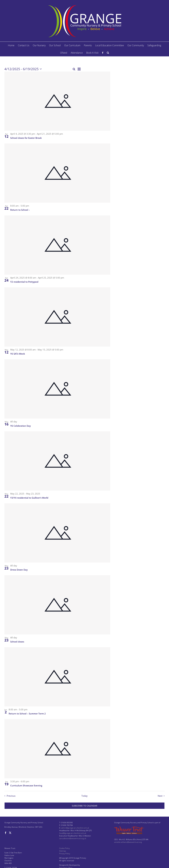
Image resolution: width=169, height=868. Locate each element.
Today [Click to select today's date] (84, 796)
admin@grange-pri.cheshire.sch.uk (75, 828)
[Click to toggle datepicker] (24, 69)
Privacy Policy (65, 854)
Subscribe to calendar (85, 806)
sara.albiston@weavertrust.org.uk (73, 838)
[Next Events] (162, 796)
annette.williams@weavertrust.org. (128, 842)
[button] (108, 53)
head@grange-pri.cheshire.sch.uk (73, 833)
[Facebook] (6, 833)
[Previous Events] (9, 796)
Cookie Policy (65, 848)
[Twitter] (10, 833)
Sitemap (63, 851)
